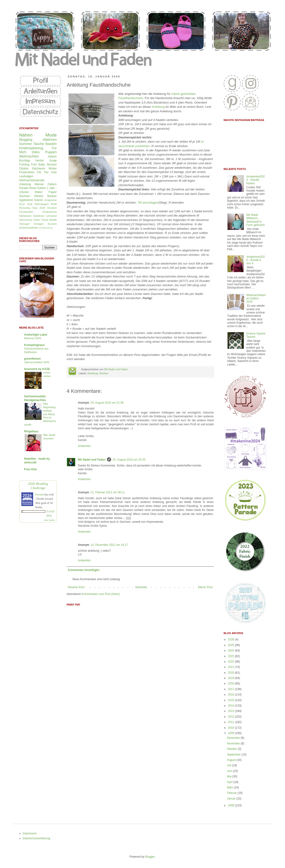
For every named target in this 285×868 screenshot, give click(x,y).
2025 (231, 645)
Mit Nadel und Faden (116, 369)
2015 (231, 700)
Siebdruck (39, 216)
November (234, 743)
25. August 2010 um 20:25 (129, 460)
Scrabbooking (46, 228)
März (230, 788)
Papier (53, 192)
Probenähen (27, 172)
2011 (231, 722)
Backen (52, 196)
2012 (231, 717)
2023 (231, 656)
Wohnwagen (42, 204)
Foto (34, 165)
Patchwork (39, 169)
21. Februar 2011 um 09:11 (108, 492)
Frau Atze (31, 469)
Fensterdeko (26, 212)
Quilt (30, 204)
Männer (39, 184)
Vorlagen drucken (45, 224)
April (230, 782)
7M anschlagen (148, 203)
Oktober (232, 749)
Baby (41, 165)
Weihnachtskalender (32, 180)
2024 (231, 651)
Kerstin (40, 494)
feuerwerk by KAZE (37, 369)
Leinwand (51, 216)
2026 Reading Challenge (38, 486)
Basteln (51, 144)
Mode (51, 135)
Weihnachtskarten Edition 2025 (256, 299)
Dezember (234, 738)
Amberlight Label (36, 335)
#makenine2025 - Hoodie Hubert (256, 180)
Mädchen (50, 140)
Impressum (30, 833)
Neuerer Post (76, 587)
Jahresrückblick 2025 (37, 362)
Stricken (104, 373)
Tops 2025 (39, 208)
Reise (33, 188)
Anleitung (158, 107)
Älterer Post (205, 587)
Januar (232, 799)
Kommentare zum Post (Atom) (101, 594)
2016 (231, 695)
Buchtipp (25, 161)
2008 (231, 805)
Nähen (26, 135)
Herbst (40, 161)
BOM (54, 204)
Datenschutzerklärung (37, 838)
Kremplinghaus (34, 345)
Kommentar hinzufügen (84, 570)
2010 (231, 728)
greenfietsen (33, 359)
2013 (231, 711)
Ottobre (24, 169)
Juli (229, 765)
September (234, 755)
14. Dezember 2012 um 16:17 (109, 545)
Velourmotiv (26, 220)
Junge (53, 161)
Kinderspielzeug (31, 148)
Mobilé (53, 220)
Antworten (84, 446)
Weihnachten (29, 156)
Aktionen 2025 (33, 338)
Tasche (39, 144)
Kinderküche (50, 212)
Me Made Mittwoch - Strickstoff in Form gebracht (255, 220)
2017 (231, 689)
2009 (231, 733)
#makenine (51, 200)
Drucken (52, 208)
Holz (54, 172)
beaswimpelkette (29, 228)
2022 (231, 662)
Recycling (25, 208)
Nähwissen (25, 216)
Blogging (26, 140)
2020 (231, 673)
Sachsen (25, 196)
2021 (231, 667)
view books (49, 520)
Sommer (26, 144)
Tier (46, 172)
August (232, 760)
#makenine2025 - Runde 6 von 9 (256, 260)
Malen (39, 192)
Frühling (24, 165)
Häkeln (52, 157)
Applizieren (26, 200)
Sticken (39, 196)
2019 (231, 678)
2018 (231, 683)
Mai (230, 776)
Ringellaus (31, 431)
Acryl (22, 204)
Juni (230, 771)
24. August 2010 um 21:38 (107, 403)
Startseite (141, 587)
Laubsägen (26, 176)
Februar (232, 793)
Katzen (39, 200)
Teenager (25, 224)
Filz (39, 172)
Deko (36, 152)
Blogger (150, 857)
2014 (231, 706)
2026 (231, 639)
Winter (53, 169)
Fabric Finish (41, 220)
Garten (42, 188)
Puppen (51, 152)
